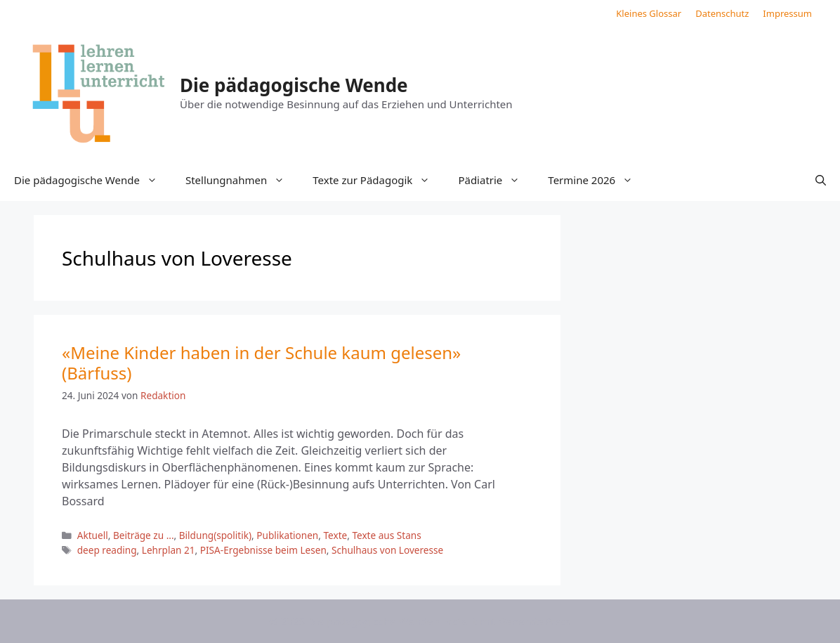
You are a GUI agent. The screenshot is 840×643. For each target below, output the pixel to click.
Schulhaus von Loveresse (387, 550)
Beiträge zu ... (144, 535)
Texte (335, 535)
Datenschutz (722, 13)
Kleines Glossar (649, 13)
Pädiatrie (496, 180)
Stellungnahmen (242, 180)
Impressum (787, 13)
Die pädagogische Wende (294, 85)
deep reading (107, 550)
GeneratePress (535, 621)
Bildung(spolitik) (215, 535)
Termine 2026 (597, 180)
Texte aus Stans (386, 535)
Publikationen (287, 535)
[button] (821, 180)
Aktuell (93, 535)
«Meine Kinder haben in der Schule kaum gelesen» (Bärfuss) (261, 363)
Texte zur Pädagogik (378, 180)
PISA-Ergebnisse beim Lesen (263, 550)
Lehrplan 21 (169, 550)
